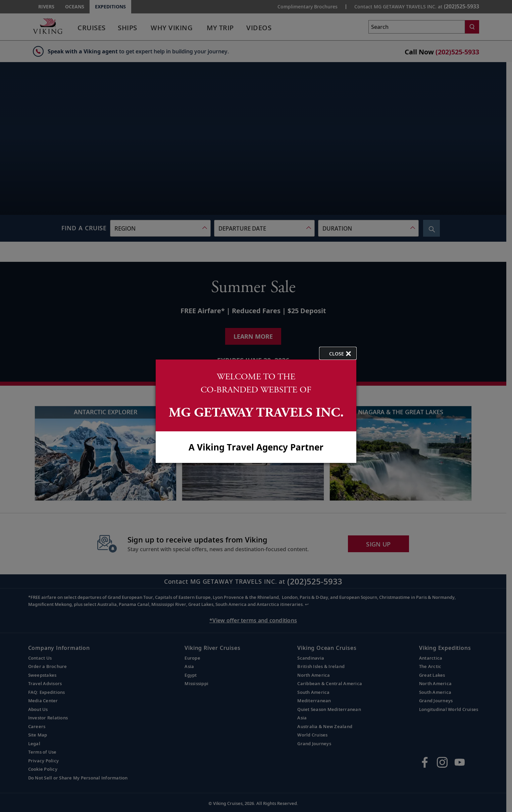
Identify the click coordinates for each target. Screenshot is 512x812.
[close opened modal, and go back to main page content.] (338, 353)
